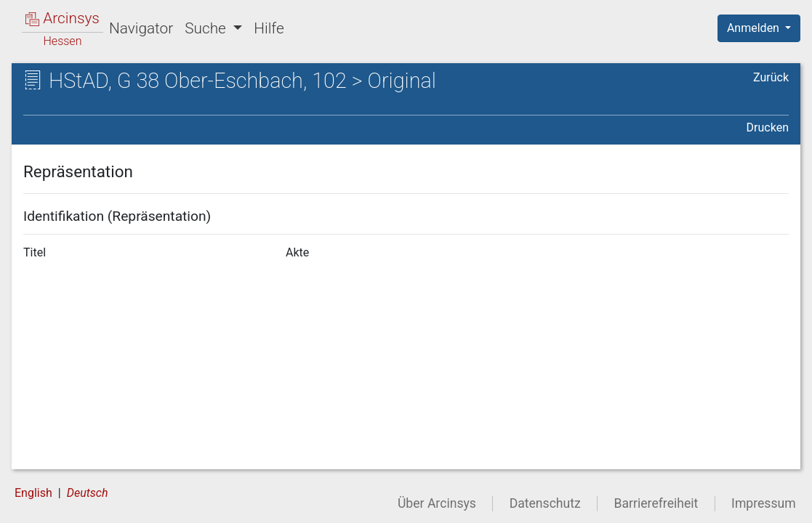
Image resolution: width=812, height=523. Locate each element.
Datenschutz (545, 503)
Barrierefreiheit (656, 503)
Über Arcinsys (437, 503)
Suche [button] (207, 28)
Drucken (768, 127)
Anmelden (755, 28)
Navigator (141, 28)
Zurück (771, 77)
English (33, 493)
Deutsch (88, 493)
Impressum (764, 503)
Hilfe (269, 28)
